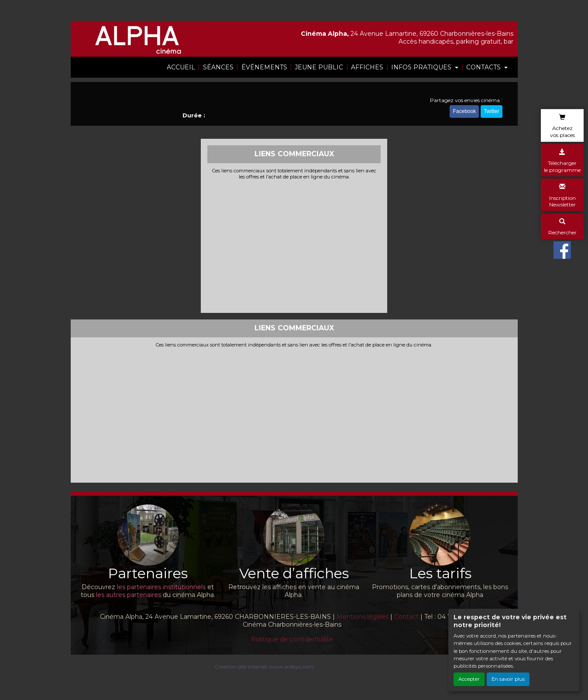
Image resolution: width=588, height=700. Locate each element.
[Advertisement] (294, 245)
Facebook (464, 113)
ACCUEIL (181, 67)
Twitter (491, 113)
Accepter (469, 679)
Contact (406, 617)
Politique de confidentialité (292, 639)
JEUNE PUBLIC (319, 67)
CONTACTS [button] (484, 67)
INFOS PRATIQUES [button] (422, 67)
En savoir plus (508, 679)
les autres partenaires (129, 595)
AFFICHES (367, 67)
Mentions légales (363, 617)
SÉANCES (218, 67)
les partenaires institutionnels (161, 587)
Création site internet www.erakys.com (264, 667)
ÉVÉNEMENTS (264, 67)
